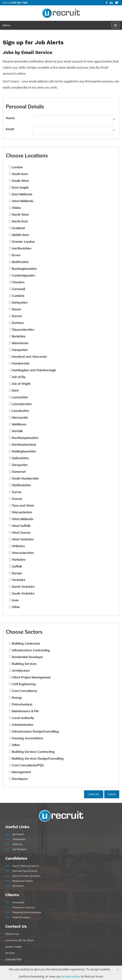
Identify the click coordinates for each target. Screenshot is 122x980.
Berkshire (19, 336)
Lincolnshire (21, 411)
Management (21, 772)
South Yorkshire (23, 593)
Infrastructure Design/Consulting (35, 731)
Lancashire (20, 397)
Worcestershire (23, 553)
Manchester (20, 343)
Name (10, 118)
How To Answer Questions (26, 876)
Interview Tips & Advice (25, 871)
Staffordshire (22, 485)
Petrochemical (22, 704)
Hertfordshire (22, 248)
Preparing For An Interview (27, 912)
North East (20, 221)
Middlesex (19, 424)
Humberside (21, 363)
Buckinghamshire (24, 269)
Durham (18, 323)
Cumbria (18, 296)
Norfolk (17, 431)
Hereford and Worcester (30, 357)
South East (20, 174)
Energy (17, 698)
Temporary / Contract (24, 907)
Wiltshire (18, 546)
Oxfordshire (20, 458)
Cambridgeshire (24, 275)
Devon (17, 309)
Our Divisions (19, 849)
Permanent (18, 902)
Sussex (17, 499)
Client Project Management (31, 677)
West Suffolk (21, 526)
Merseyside (20, 417)
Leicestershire (22, 404)
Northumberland (24, 445)
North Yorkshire (23, 587)
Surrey (17, 492)
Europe (17, 573)
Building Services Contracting (33, 752)
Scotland (18, 228)
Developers (20, 779)
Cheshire (18, 282)
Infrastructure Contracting (31, 650)
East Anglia (20, 187)
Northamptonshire (25, 438)
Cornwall (19, 289)
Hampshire (20, 350)
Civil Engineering (24, 684)
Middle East (20, 235)
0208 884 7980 (19, 3)
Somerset (19, 472)
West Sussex (21, 532)
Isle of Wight (21, 384)
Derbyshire (20, 302)
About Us (17, 844)
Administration (23, 725)
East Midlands (22, 194)
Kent (15, 390)
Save (112, 794)
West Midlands (23, 201)
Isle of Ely (19, 377)
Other (16, 607)
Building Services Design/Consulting (38, 758)
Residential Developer (28, 657)
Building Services (24, 664)
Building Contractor (26, 643)
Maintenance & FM (25, 711)
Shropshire (20, 465)
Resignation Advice (23, 881)
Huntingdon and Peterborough (34, 370)
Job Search (18, 834)
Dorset (17, 316)
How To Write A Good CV (26, 866)
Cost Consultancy (25, 691)
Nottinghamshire (24, 451)
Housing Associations (28, 738)
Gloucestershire (23, 329)
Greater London (23, 242)
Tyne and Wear (23, 505)
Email (10, 129)
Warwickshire (22, 512)
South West (20, 181)
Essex (16, 255)
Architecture (21, 670)
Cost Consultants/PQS (28, 765)
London (17, 167)
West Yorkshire (23, 539)
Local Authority (23, 718)
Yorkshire (19, 560)
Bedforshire (20, 262)
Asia (15, 600)
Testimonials (19, 839)
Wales (17, 208)
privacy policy (71, 976)
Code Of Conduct (21, 917)
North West (20, 214)
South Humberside (25, 478)
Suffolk (17, 566)
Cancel (94, 794)
